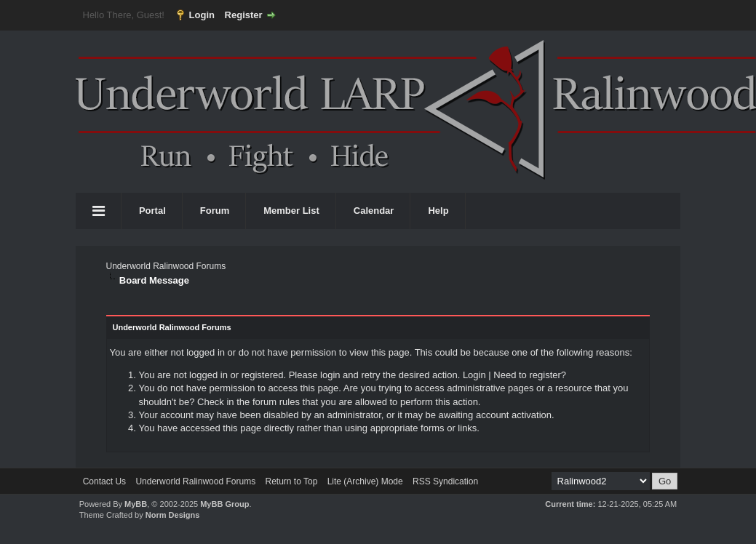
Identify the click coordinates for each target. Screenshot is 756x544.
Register (244, 15)
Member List (291, 211)
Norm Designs (173, 515)
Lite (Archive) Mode (365, 481)
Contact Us (104, 481)
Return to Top (291, 481)
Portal (152, 211)
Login (202, 15)
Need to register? (530, 375)
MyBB (136, 504)
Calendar (374, 211)
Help (438, 211)
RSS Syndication (445, 481)
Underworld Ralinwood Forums (166, 266)
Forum (215, 211)
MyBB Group (224, 504)
